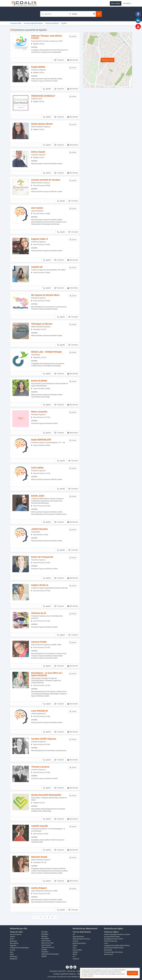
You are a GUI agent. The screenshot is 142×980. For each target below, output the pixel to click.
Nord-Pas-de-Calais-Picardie (114, 948)
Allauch (13, 937)
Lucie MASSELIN (39, 711)
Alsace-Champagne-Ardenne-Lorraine (117, 934)
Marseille (44, 932)
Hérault (75, 952)
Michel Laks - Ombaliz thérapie (46, 352)
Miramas (44, 936)
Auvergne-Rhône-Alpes (112, 937)
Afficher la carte (108, 60)
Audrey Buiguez (39, 888)
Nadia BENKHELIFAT (41, 440)
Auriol (12, 939)
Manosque (14, 957)
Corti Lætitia (37, 468)
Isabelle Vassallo (40, 826)
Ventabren (45, 952)
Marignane (14, 959)
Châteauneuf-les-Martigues (19, 948)
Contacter (59, 60)
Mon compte (116, 3)
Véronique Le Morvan (42, 324)
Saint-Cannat (46, 941)
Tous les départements (82, 932)
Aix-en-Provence (16, 934)
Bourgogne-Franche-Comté (113, 939)
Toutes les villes (16, 932)
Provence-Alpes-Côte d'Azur (113, 952)
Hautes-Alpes (77, 950)
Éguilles (44, 956)
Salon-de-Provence (48, 947)
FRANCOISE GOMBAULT (43, 96)
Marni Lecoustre (39, 412)
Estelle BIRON (38, 67)
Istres (12, 954)
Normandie (108, 950)
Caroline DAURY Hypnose (44, 739)
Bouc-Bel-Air (14, 943)
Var (74, 957)
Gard (74, 948)
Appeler (47, 89)
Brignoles (13, 945)
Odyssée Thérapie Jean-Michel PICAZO (46, 37)
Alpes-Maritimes (78, 937)
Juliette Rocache (39, 529)
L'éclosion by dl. (39, 613)
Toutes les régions (111, 932)
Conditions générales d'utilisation (64, 974)
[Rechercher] (99, 14)
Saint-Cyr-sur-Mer (47, 943)
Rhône (75, 954)
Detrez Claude (38, 152)
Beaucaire (13, 941)
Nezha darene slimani (42, 124)
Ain (74, 934)
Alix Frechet (37, 208)
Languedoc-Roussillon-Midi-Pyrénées (117, 945)
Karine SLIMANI (39, 381)
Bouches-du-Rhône (79, 943)
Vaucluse (76, 959)
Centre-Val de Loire (111, 941)
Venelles (44, 950)
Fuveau (13, 950)
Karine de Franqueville (42, 557)
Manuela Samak (39, 857)
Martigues (45, 934)
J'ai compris (132, 973)
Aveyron (75, 941)
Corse (106, 943)
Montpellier (45, 939)
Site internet (73, 60)
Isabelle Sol (37, 267)
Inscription (127, 3)
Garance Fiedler (39, 642)
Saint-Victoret (46, 945)
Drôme (75, 945)
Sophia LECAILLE (40, 585)
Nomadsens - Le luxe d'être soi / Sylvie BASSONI (47, 674)
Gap (11, 952)
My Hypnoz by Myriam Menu (45, 295)
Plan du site (71, 971)
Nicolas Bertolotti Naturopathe (46, 795)
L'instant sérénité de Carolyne (46, 180)
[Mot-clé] (54, 14)
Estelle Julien (38, 496)
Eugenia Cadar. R (39, 239)
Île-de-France (108, 954)
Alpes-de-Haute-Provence (81, 939)
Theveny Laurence (40, 767)
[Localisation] (82, 14)
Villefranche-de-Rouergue (50, 954)
